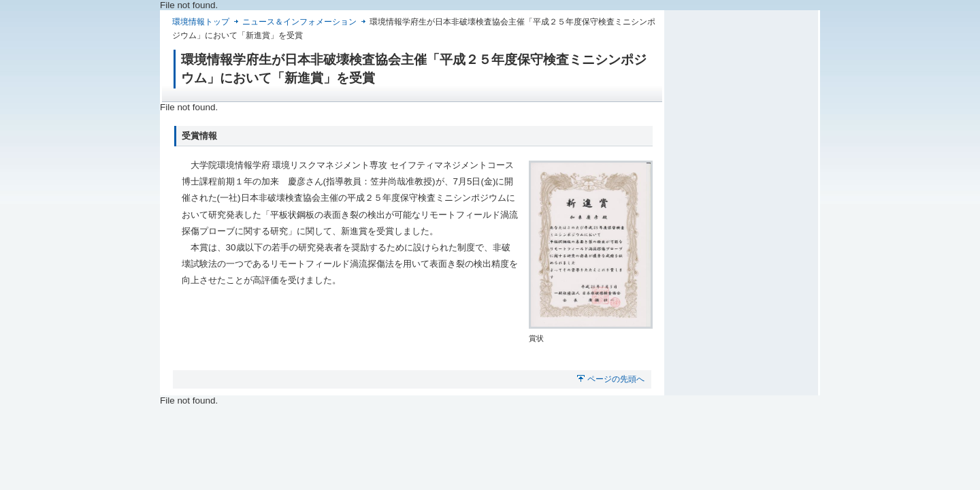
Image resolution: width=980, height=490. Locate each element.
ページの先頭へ (616, 379)
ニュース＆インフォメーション (299, 22)
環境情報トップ (201, 22)
